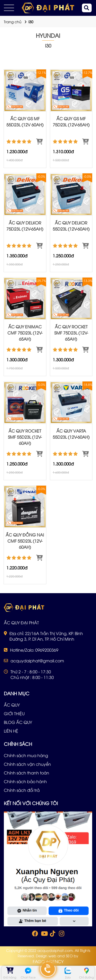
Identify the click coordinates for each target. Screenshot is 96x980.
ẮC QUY (12, 705)
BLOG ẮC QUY (18, 722)
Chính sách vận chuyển (27, 764)
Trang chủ (13, 22)
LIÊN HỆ (11, 731)
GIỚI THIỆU (14, 713)
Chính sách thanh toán (26, 773)
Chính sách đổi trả (22, 790)
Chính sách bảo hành (25, 781)
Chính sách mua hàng (26, 755)
